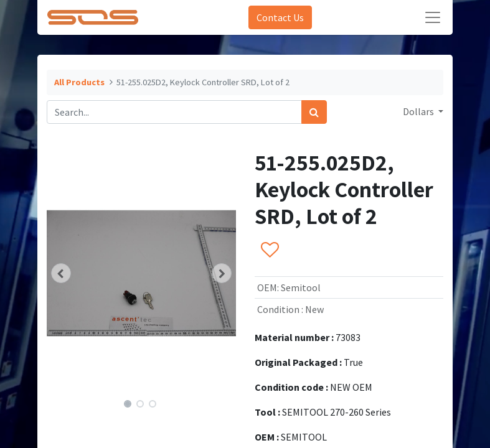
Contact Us (280, 17)
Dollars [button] (419, 111)
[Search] (314, 112)
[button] (61, 273)
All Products (79, 82)
